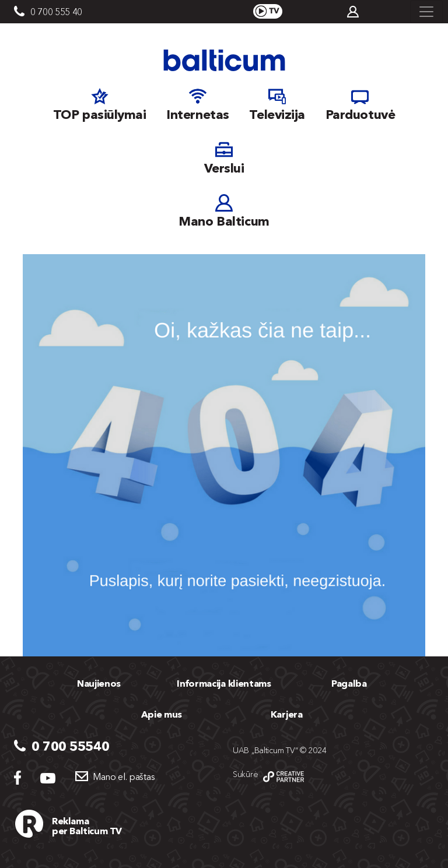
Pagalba (349, 683)
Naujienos (99, 683)
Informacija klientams (224, 683)
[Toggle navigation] (426, 12)
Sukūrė (245, 774)
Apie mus (162, 714)
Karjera (287, 714)
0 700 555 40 (56, 12)
